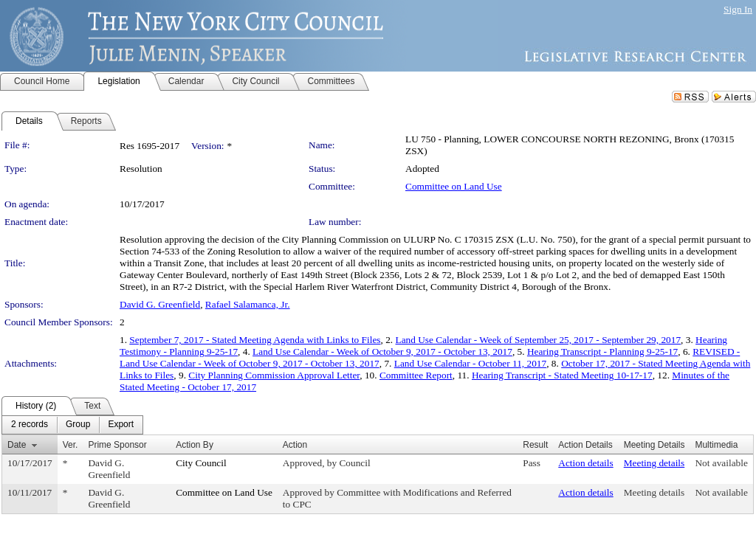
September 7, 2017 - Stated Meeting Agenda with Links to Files (255, 340)
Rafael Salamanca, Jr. (248, 304)
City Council (201, 463)
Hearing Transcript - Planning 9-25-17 (602, 352)
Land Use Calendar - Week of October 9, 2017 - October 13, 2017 (382, 352)
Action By (195, 445)
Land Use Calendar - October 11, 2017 (470, 363)
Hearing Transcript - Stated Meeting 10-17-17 (562, 375)
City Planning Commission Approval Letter (274, 375)
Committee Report (416, 375)
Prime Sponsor (117, 445)
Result (535, 445)
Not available (721, 463)
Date (17, 445)
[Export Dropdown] (121, 425)
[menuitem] (30, 425)
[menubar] (72, 425)
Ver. (71, 445)
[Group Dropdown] (78, 425)
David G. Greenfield (160, 304)
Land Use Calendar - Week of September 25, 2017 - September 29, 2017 (539, 340)
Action (295, 445)
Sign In (738, 9)
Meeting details (654, 463)
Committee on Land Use (454, 186)
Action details (585, 463)
